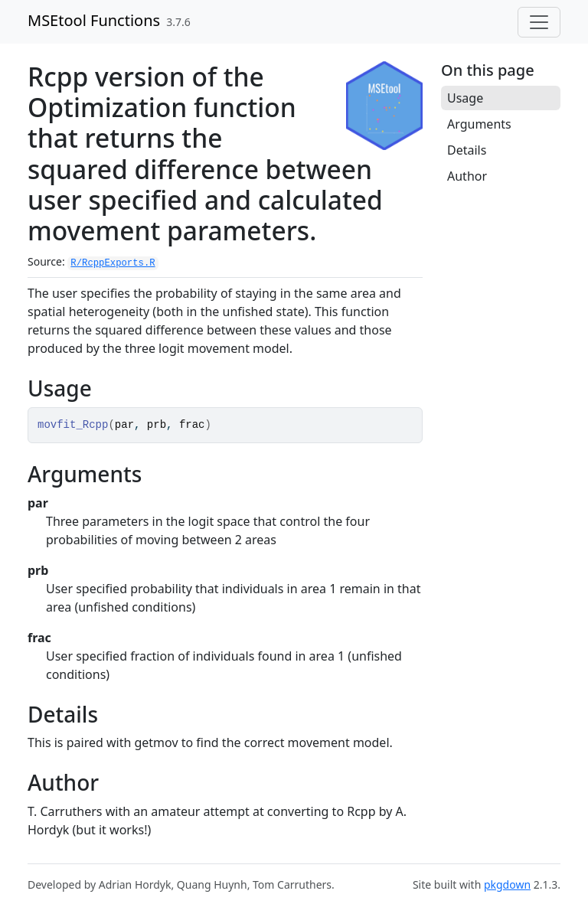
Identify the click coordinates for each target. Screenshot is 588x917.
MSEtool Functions (94, 20)
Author (467, 176)
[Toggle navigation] (539, 22)
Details (467, 150)
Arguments (479, 124)
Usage (465, 98)
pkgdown (507, 884)
